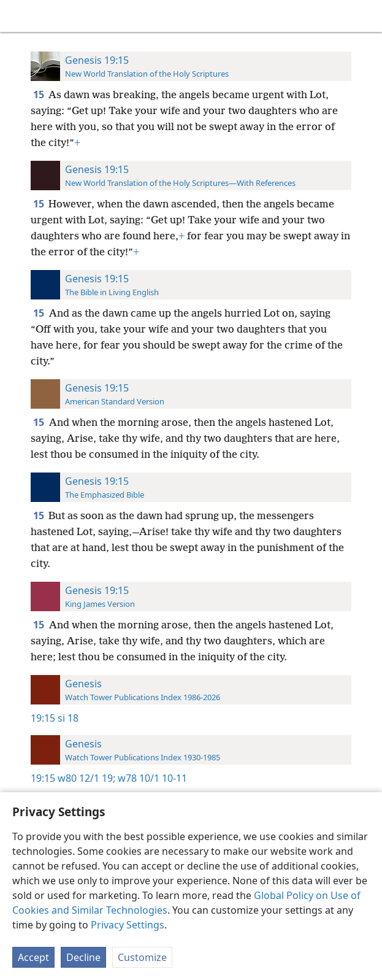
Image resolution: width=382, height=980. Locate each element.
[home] (18, 16)
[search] (367, 16)
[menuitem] (18, 16)
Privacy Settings (128, 925)
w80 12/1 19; (86, 778)
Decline (83, 957)
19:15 (43, 718)
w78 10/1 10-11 (151, 778)
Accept (33, 957)
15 (40, 95)
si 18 (68, 718)
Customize (142, 957)
